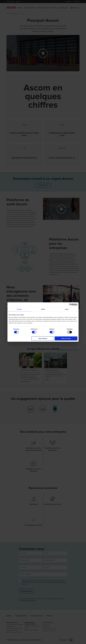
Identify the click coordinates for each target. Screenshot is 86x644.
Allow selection (43, 338)
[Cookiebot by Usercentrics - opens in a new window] (70, 305)
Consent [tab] (19, 309)
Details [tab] (43, 309)
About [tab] (67, 309)
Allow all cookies (66, 338)
